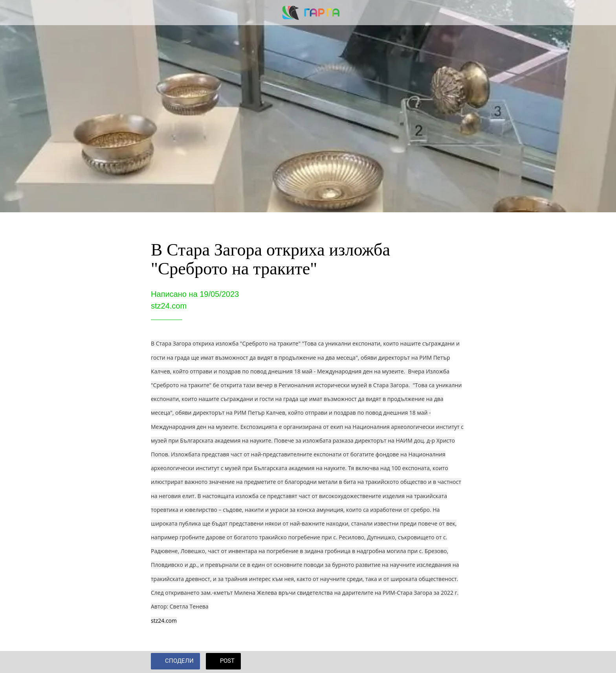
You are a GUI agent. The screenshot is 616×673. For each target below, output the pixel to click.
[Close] (16, 13)
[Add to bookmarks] (456, 662)
